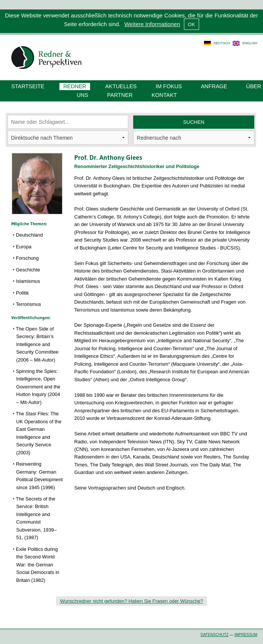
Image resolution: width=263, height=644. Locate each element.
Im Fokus (169, 86)
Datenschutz (215, 635)
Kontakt (164, 95)
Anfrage (214, 86)
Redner (75, 86)
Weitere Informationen (152, 24)
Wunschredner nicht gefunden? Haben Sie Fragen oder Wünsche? (131, 601)
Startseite (28, 86)
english (250, 43)
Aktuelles (121, 86)
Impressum (246, 635)
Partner (120, 95)
